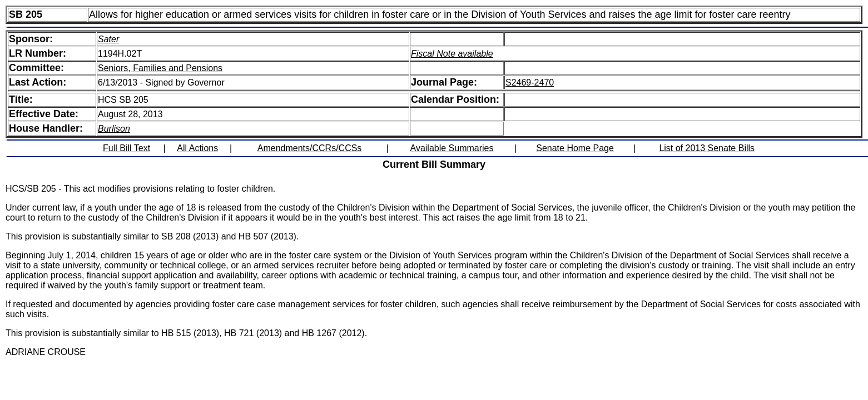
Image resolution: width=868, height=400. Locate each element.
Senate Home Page (575, 148)
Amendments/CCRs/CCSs (310, 148)
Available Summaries (452, 148)
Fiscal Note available (452, 54)
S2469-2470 (530, 82)
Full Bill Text (127, 148)
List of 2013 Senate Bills (707, 148)
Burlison (114, 129)
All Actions (197, 148)
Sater (108, 39)
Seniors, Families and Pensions (160, 68)
